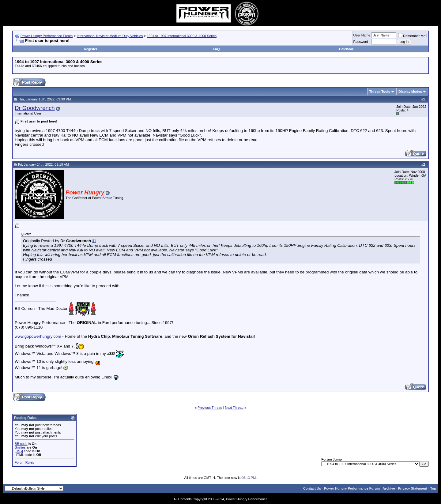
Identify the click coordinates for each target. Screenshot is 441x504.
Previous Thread (210, 408)
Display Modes (410, 92)
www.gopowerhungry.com (38, 336)
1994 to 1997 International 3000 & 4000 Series (182, 36)
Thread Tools (380, 92)
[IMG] (19, 451)
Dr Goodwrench (35, 108)
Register (91, 49)
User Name (362, 35)
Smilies (20, 447)
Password (361, 42)
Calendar (346, 49)
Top (433, 488)
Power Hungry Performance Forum (47, 36)
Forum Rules (24, 462)
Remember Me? (413, 36)
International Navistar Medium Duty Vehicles (110, 36)
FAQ (216, 49)
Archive (389, 488)
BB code (21, 444)
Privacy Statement (412, 488)
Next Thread (234, 408)
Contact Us (312, 488)
